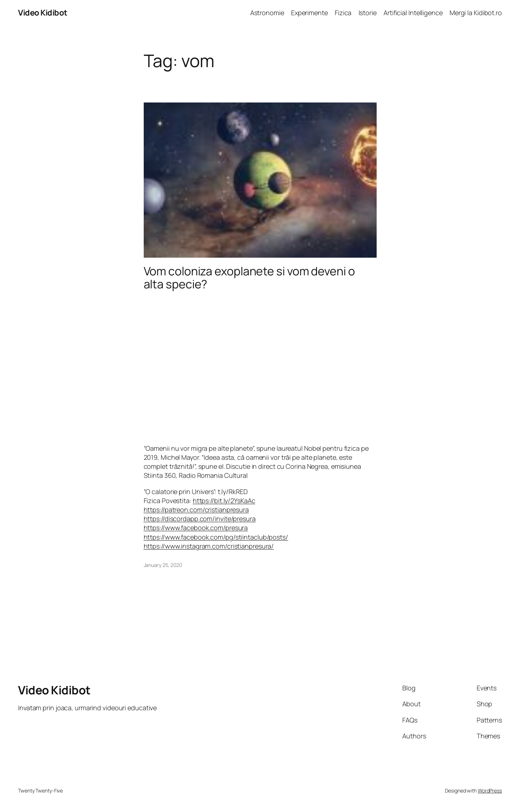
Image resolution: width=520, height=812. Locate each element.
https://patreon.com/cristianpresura (196, 510)
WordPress (490, 791)
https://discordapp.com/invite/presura (200, 519)
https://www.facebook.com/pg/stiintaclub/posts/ (216, 537)
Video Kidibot (43, 13)
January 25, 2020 (163, 565)
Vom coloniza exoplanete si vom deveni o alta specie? (249, 278)
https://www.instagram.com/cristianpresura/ (209, 546)
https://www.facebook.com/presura (196, 528)
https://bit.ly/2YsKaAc (224, 501)
